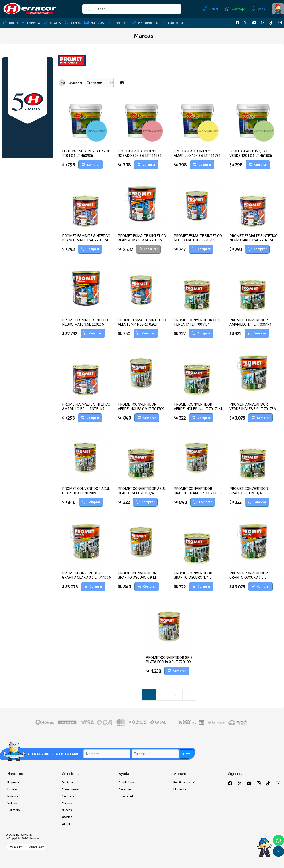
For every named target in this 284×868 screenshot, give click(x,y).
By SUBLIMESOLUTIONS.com (26, 847)
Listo (187, 754)
